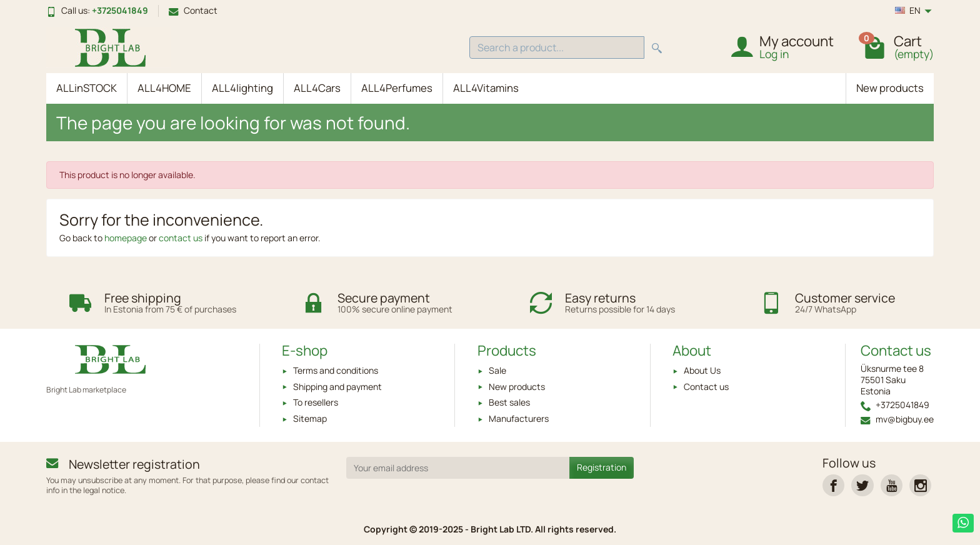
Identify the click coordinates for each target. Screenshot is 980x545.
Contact (193, 10)
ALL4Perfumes (397, 88)
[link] (833, 485)
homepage (126, 238)
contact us (181, 238)
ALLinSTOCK (87, 88)
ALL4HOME (164, 88)
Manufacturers (519, 418)
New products (890, 88)
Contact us (706, 387)
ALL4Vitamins (486, 88)
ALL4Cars (317, 88)
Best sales (509, 402)
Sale (497, 370)
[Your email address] (458, 467)
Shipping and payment (337, 387)
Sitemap (310, 418)
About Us (702, 370)
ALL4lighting (242, 88)
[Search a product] (557, 48)
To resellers (316, 402)
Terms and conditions (336, 370)
